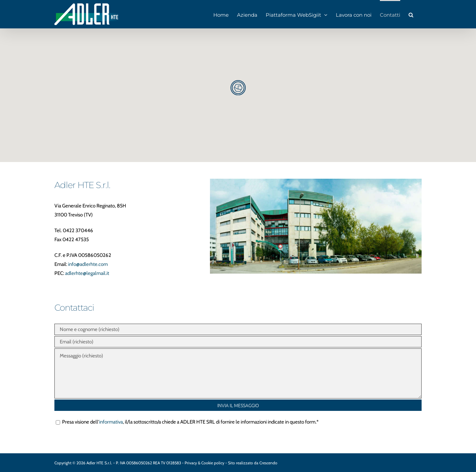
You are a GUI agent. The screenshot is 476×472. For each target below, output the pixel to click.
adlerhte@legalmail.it (87, 273)
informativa (111, 422)
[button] (411, 14)
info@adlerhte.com (88, 264)
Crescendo (268, 463)
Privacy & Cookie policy (205, 463)
